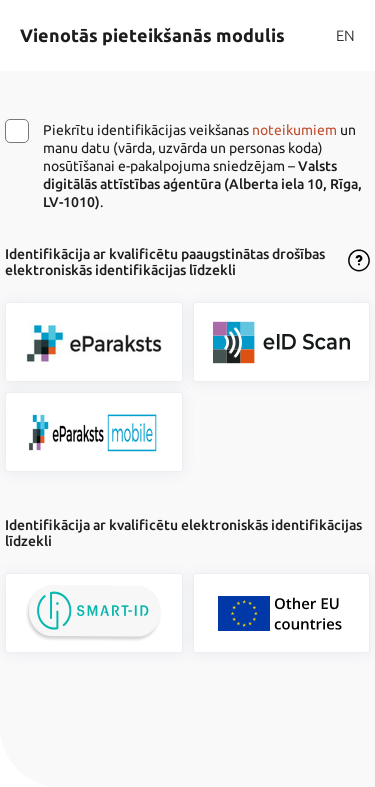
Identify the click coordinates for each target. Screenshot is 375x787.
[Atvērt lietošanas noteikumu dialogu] (359, 262)
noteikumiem (294, 130)
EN (345, 35)
